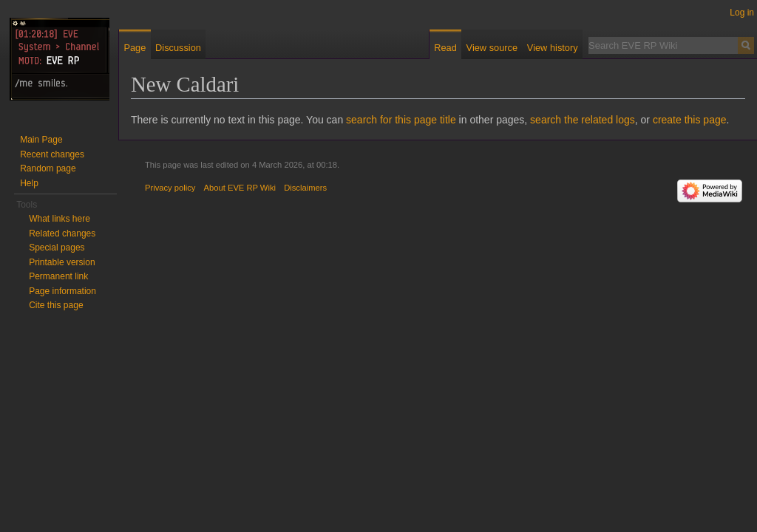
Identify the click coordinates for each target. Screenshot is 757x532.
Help (29, 183)
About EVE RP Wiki (240, 188)
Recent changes (52, 154)
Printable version (62, 262)
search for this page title (401, 120)
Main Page (41, 140)
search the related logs (583, 120)
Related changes (62, 233)
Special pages (57, 248)
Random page (48, 168)
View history (553, 48)
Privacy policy (170, 188)
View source (492, 48)
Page (135, 48)
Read (445, 48)
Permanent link (58, 276)
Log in (742, 13)
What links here (60, 219)
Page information (62, 291)
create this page (690, 120)
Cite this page (56, 305)
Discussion (178, 48)
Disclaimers (305, 188)
